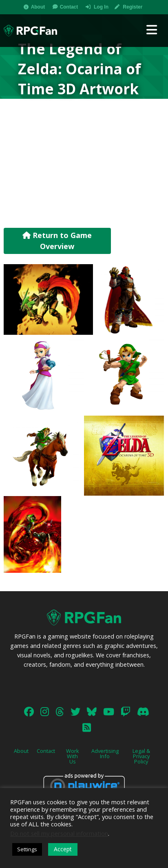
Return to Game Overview (57, 241)
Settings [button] (27, 849)
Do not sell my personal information (59, 833)
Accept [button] (63, 849)
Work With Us (73, 756)
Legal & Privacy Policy (141, 756)
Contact (69, 7)
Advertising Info (105, 753)
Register (133, 7)
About (38, 7)
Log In (101, 7)
